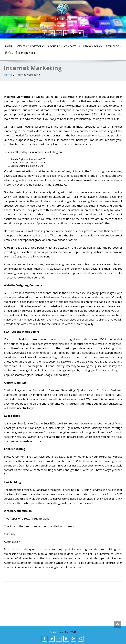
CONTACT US (72, 46)
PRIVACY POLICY (93, 46)
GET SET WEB (68, 632)
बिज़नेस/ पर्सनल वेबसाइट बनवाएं (20, 53)
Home (9, 46)
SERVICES (22, 46)
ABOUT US (55, 46)
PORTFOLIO (37, 46)
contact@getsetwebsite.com (65, 25)
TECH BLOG (113, 46)
